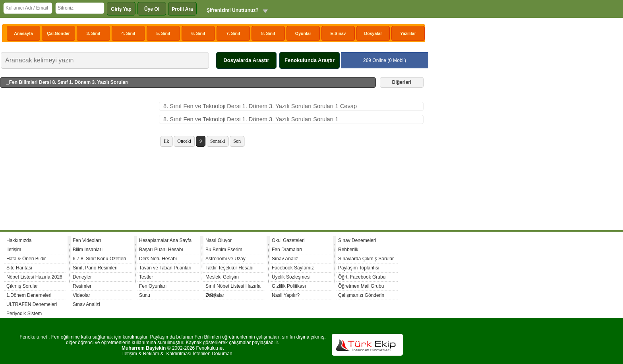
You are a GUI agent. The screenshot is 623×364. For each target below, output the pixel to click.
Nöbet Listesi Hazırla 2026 (34, 277)
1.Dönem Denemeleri (29, 295)
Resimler (82, 286)
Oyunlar (303, 33)
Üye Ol (152, 9)
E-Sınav (338, 33)
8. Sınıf (268, 33)
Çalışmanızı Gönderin (361, 295)
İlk (166, 141)
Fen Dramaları (287, 250)
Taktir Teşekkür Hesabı (229, 268)
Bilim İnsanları (88, 250)
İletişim (14, 250)
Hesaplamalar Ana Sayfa (165, 240)
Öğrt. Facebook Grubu (362, 277)
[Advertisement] (79, 161)
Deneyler (82, 277)
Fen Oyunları (153, 286)
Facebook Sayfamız (293, 268)
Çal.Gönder (58, 33)
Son (237, 141)
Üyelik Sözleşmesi (291, 277)
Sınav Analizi (86, 304)
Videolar (81, 295)
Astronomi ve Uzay (225, 259)
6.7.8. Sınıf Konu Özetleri (99, 259)
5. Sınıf (163, 33)
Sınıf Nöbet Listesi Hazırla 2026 (233, 287)
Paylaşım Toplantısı (359, 268)
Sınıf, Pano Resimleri (95, 268)
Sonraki (218, 141)
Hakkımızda (19, 240)
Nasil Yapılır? (286, 295)
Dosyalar (373, 33)
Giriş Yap (121, 9)
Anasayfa (23, 33)
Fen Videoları (87, 240)
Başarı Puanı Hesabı (161, 250)
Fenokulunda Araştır (310, 60)
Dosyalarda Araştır (246, 60)
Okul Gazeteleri (288, 240)
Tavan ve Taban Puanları (165, 268)
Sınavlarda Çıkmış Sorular (366, 259)
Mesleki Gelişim (222, 277)
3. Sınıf (94, 33)
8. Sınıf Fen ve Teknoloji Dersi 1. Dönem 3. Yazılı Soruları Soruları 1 (251, 119)
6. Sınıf (198, 33)
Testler (146, 277)
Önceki (184, 141)
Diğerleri (402, 82)
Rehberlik (348, 250)
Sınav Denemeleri (357, 240)
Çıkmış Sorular (22, 286)
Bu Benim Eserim (224, 250)
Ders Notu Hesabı (158, 259)
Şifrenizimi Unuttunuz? (233, 10)
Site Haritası (19, 268)
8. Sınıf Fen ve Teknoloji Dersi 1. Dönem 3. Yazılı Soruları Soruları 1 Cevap (260, 106)
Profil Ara (182, 9)
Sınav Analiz (285, 259)
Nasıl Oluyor (219, 240)
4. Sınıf (129, 33)
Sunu (145, 295)
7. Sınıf (233, 33)
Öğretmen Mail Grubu (361, 286)
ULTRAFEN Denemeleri (32, 304)
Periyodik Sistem (24, 314)
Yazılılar (408, 33)
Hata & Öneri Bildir (26, 259)
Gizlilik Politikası (289, 286)
